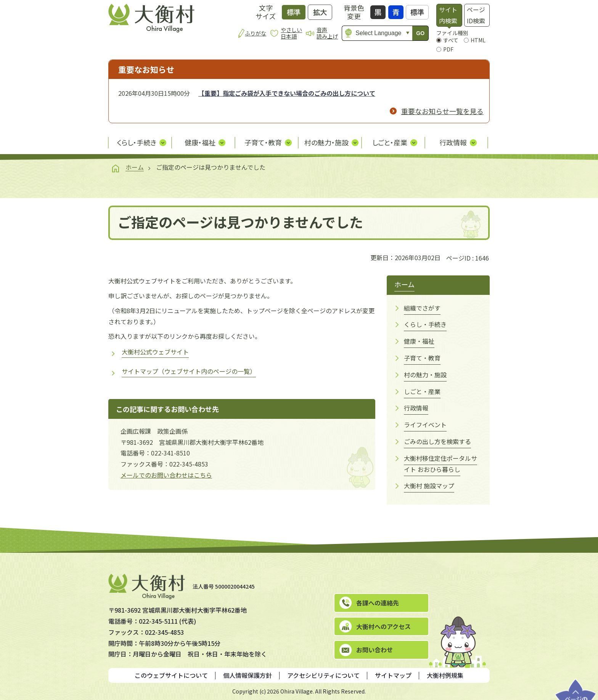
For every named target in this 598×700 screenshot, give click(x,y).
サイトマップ (393, 675)
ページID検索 (476, 15)
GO (420, 33)
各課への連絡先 (378, 603)
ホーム (135, 167)
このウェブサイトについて (171, 675)
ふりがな (256, 33)
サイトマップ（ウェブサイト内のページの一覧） (189, 371)
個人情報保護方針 (248, 675)
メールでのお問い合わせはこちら (166, 475)
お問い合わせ (375, 650)
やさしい (291, 33)
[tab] (449, 15)
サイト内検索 (448, 15)
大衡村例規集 (445, 675)
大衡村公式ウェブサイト (155, 352)
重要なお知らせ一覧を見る (442, 111)
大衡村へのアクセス (383, 626)
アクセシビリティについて (323, 675)
